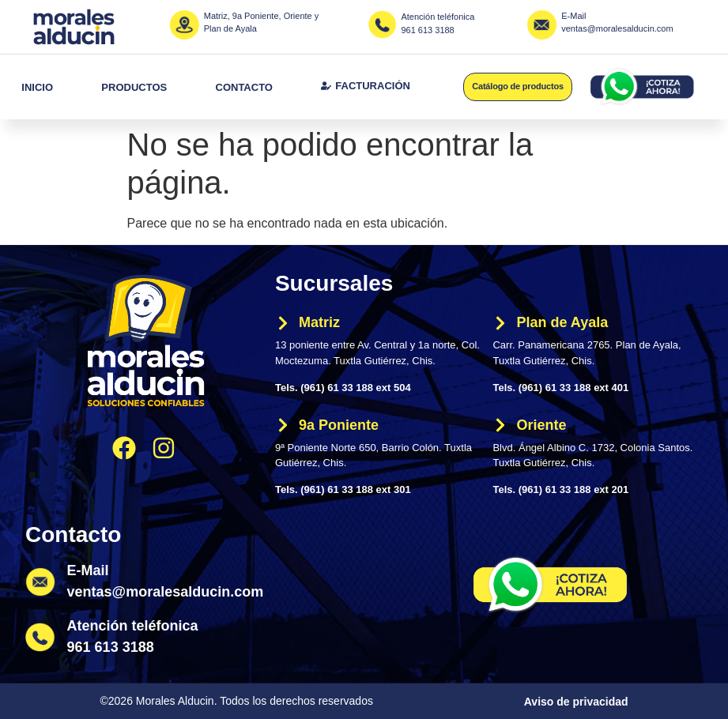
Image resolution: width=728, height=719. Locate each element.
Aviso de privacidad (576, 702)
